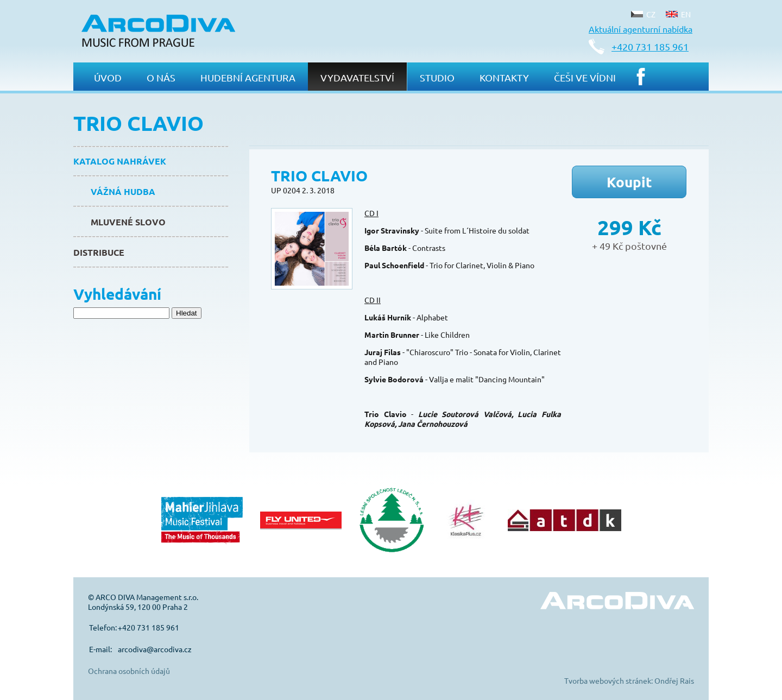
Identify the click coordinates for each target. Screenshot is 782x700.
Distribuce (99, 252)
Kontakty (504, 77)
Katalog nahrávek (120, 161)
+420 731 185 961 (650, 46)
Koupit (629, 182)
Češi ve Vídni (585, 77)
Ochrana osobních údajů (129, 671)
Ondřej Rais (674, 680)
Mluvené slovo (128, 222)
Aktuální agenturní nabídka (641, 29)
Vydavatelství (357, 77)
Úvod (108, 77)
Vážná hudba (123, 191)
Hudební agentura (248, 77)
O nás (161, 77)
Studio (437, 77)
